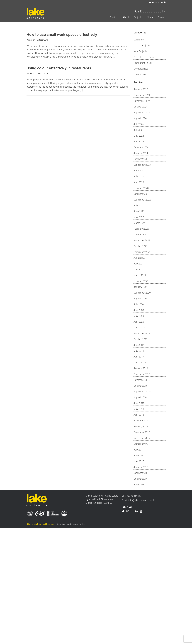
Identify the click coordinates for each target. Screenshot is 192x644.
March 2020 (140, 327)
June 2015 (139, 484)
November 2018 (142, 380)
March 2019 (140, 362)
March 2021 (140, 275)
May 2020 (139, 316)
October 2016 (141, 473)
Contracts (139, 40)
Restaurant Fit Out (143, 63)
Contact (162, 17)
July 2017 (139, 450)
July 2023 (139, 176)
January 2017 (141, 467)
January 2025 (141, 89)
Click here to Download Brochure (40, 524)
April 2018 (139, 415)
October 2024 (141, 107)
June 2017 (139, 455)
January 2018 (141, 426)
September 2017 (142, 444)
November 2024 (142, 101)
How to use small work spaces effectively (62, 34)
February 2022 (141, 229)
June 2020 (139, 310)
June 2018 (139, 403)
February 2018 (141, 420)
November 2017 (142, 438)
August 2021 (140, 258)
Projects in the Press (144, 57)
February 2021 (141, 281)
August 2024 (140, 118)
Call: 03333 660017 (150, 11)
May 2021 (139, 269)
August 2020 (140, 298)
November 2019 (142, 333)
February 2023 (141, 188)
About (126, 17)
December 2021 (142, 234)
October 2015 (141, 479)
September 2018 (142, 391)
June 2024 (139, 130)
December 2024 (142, 95)
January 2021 (141, 287)
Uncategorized (141, 74)
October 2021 (141, 246)
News (150, 17)
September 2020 (142, 293)
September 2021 (142, 252)
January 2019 (141, 368)
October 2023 (141, 159)
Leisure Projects (142, 45)
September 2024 (142, 112)
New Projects (140, 51)
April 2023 (139, 182)
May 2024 (139, 136)
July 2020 (139, 304)
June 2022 (139, 211)
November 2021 (142, 240)
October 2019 (141, 339)
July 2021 (139, 264)
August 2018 (140, 397)
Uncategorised (141, 69)
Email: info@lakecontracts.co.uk (138, 500)
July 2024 (139, 124)
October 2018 (141, 386)
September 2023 (142, 165)
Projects (138, 17)
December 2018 (142, 374)
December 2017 (142, 432)
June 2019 (139, 345)
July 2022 (139, 205)
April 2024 (139, 141)
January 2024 (141, 153)
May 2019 (139, 351)
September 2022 (142, 200)
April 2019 (139, 357)
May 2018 (139, 409)
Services (114, 17)
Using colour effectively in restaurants (59, 68)
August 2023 (140, 170)
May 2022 (139, 217)
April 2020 (139, 322)
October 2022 (141, 194)
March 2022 (140, 223)
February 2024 (141, 147)
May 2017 (139, 461)
